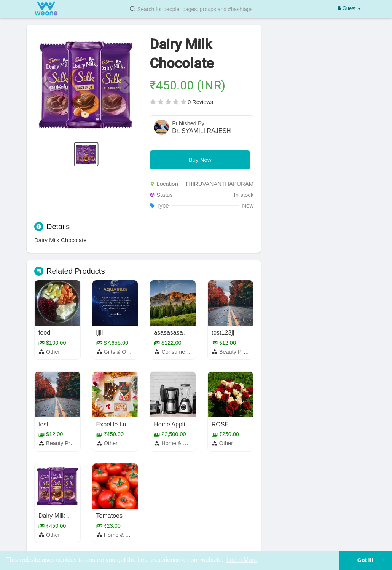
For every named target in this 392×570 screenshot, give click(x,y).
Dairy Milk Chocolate (66, 516)
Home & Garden (181, 443)
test (43, 424)
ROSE (220, 424)
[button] (196, 9)
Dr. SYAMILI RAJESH (201, 131)
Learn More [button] (242, 560)
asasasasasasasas (179, 333)
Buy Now (200, 160)
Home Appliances (178, 424)
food (44, 333)
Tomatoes (109, 516)
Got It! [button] (365, 560)
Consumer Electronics (188, 352)
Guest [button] (349, 8)
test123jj (223, 333)
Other (53, 352)
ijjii (100, 333)
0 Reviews (200, 102)
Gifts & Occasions (126, 352)
